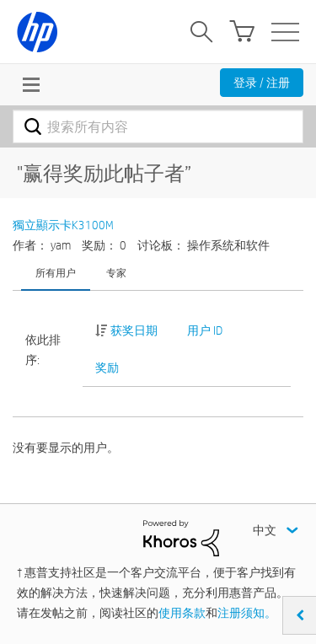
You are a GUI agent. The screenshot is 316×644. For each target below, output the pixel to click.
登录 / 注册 (262, 83)
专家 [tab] (116, 272)
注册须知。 (247, 613)
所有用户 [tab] (56, 272)
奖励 (107, 368)
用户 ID (205, 330)
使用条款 (182, 613)
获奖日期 (134, 330)
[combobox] (158, 126)
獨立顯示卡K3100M (63, 225)
